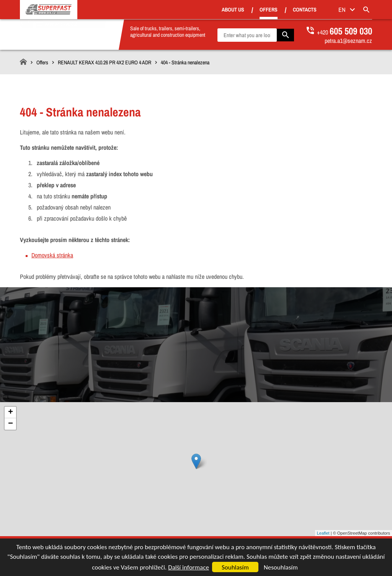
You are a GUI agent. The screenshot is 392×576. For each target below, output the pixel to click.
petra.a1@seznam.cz (348, 41)
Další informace (189, 567)
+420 (345, 32)
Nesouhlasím (281, 567)
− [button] (11, 424)
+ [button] (11, 412)
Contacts (315, 10)
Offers (279, 10)
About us (243, 10)
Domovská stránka (52, 255)
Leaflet (323, 533)
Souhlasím (235, 567)
